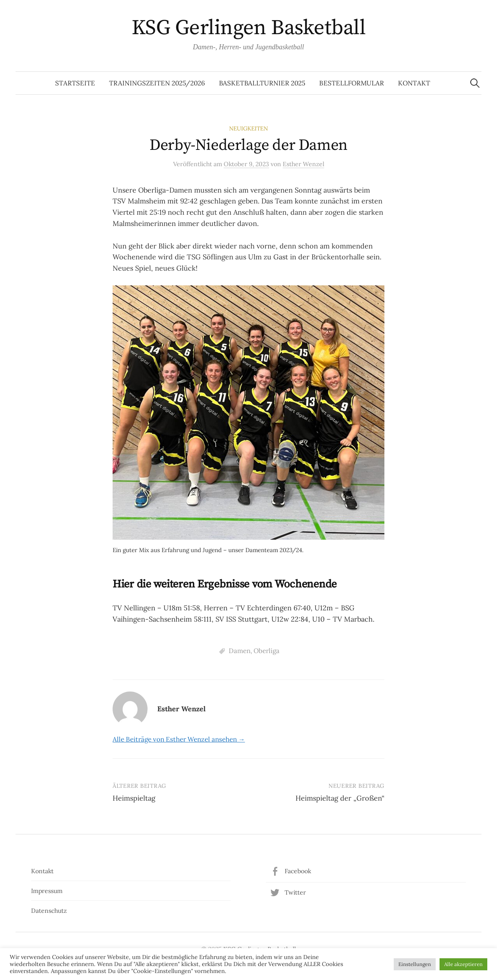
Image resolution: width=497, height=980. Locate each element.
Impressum (47, 891)
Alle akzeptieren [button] (463, 964)
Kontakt (414, 83)
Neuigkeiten (248, 128)
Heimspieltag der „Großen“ (340, 798)
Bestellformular (352, 83)
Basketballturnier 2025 (262, 83)
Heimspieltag (134, 798)
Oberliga (267, 651)
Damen (240, 651)
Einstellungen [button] (415, 964)
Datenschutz (49, 910)
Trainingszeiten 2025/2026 (157, 83)
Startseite (75, 83)
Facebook (298, 871)
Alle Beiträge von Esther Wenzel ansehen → (179, 739)
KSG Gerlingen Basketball (248, 28)
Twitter (295, 892)
